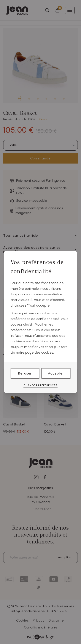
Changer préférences (41, 385)
